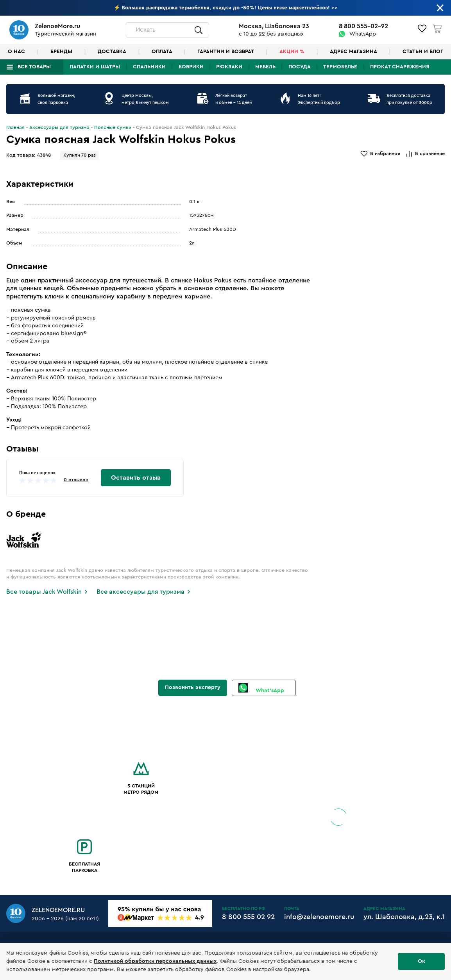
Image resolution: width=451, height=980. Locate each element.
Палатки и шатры (95, 67)
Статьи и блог (423, 52)
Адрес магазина (353, 52)
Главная (15, 127)
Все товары (34, 67)
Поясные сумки (113, 127)
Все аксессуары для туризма (140, 592)
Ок (421, 961)
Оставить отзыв (136, 478)
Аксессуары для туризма (59, 127)
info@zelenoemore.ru (319, 917)
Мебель (265, 67)
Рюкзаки (229, 67)
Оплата (162, 52)
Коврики (191, 67)
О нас (16, 52)
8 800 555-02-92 (363, 26)
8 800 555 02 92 (248, 917)
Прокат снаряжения (400, 67)
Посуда (300, 67)
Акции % (292, 52)
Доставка (112, 52)
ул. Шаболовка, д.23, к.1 (404, 917)
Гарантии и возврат (226, 52)
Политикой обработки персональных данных (155, 961)
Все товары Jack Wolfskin (44, 592)
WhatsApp (363, 34)
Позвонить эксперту (193, 687)
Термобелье (340, 67)
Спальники (149, 67)
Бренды (61, 52)
